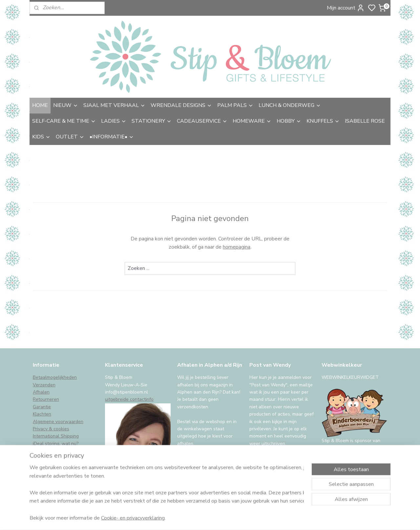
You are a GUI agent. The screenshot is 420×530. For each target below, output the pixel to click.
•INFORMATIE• (112, 137)
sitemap (245, 518)
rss (257, 518)
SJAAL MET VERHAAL (114, 105)
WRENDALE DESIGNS (181, 105)
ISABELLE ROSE (365, 121)
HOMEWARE (252, 121)
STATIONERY (152, 121)
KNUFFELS (323, 121)
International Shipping (56, 436)
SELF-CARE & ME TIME (64, 121)
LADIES (114, 121)
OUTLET (70, 137)
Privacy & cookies (51, 429)
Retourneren (46, 399)
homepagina (237, 247)
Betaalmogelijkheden (55, 377)
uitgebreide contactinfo (129, 399)
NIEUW (66, 105)
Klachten (42, 414)
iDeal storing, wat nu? (56, 444)
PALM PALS (235, 105)
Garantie (42, 407)
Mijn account (346, 8)
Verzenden (44, 385)
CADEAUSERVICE (202, 121)
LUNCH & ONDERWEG (290, 105)
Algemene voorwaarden (58, 422)
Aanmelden (268, 460)
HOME (40, 105)
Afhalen (41, 392)
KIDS (41, 137)
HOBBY (289, 121)
